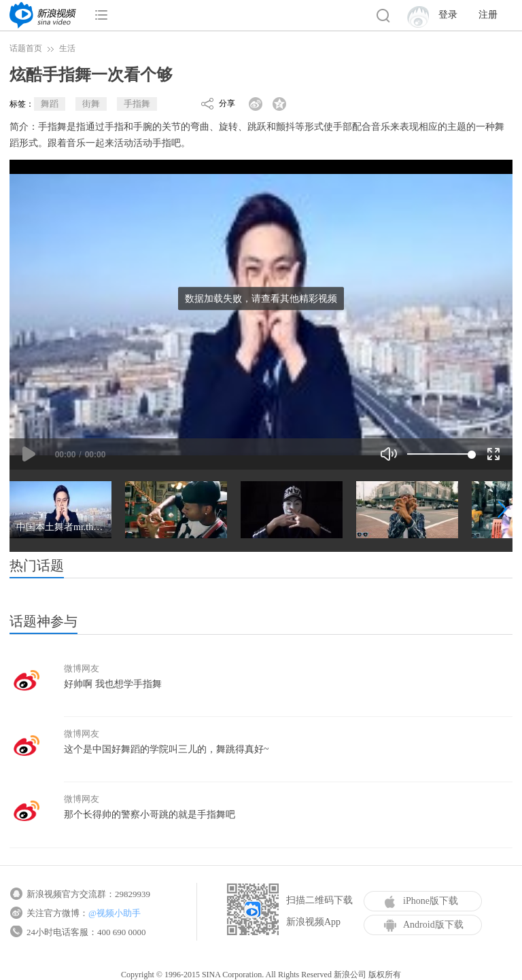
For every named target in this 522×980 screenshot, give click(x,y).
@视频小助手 (115, 913)
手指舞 (137, 104)
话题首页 (26, 48)
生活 (67, 48)
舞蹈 (50, 104)
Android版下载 (424, 925)
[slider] (439, 454)
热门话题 (37, 565)
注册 (488, 15)
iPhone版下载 (421, 901)
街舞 (91, 104)
